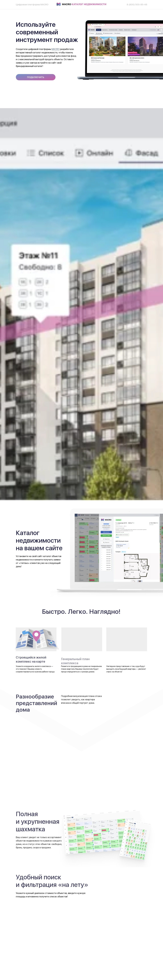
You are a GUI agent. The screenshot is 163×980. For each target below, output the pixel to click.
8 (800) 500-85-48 (137, 5)
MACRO (56, 49)
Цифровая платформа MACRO (32, 5)
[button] (36, 77)
